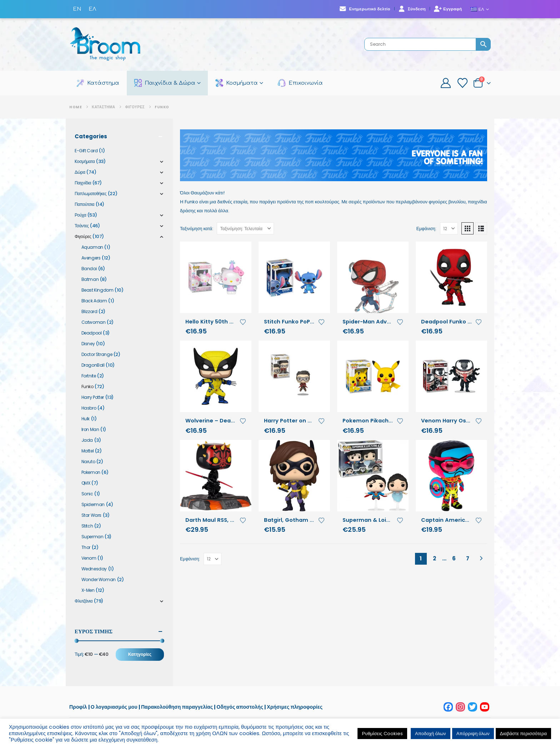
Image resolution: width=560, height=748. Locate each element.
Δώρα (80, 172)
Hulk (86, 419)
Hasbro (89, 408)
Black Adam (94, 301)
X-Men (88, 590)
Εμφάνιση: (426, 229)
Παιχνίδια (83, 183)
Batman (90, 279)
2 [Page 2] (434, 558)
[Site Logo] (105, 44)
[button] (467, 228)
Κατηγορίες (140, 654)
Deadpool (92, 333)
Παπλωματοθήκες (91, 194)
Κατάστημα (98, 83)
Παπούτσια (84, 204)
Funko (87, 387)
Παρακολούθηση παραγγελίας (177, 707)
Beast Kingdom (97, 290)
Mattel (88, 451)
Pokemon (91, 472)
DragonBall (93, 365)
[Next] (481, 559)
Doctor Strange (97, 354)
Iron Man (90, 429)
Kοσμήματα (85, 161)
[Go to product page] (216, 277)
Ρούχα (80, 215)
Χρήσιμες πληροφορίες (295, 707)
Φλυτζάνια (84, 601)
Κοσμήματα (237, 83)
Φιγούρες (83, 236)
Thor (86, 547)
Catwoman (94, 322)
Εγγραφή (448, 9)
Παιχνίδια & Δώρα (165, 83)
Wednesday (94, 569)
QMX (86, 483)
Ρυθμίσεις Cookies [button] (382, 734)
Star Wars (92, 515)
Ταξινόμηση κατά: (197, 229)
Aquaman (92, 247)
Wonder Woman (99, 579)
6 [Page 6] (454, 558)
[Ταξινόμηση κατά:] (245, 228)
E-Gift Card (86, 151)
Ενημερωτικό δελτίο (365, 9)
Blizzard (89, 311)
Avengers (91, 258)
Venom (89, 558)
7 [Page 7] (468, 558)
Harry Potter (93, 397)
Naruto (88, 462)
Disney (88, 344)
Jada (87, 440)
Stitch (87, 526)
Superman (92, 537)
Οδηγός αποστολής (240, 707)
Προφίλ (78, 707)
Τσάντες (82, 226)
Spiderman (93, 504)
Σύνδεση (412, 9)
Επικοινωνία (300, 83)
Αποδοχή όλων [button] (431, 734)
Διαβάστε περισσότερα (523, 734)
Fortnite (89, 376)
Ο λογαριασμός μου (114, 707)
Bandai (89, 269)
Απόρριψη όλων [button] (473, 734)
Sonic (87, 494)
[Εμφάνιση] (449, 228)
